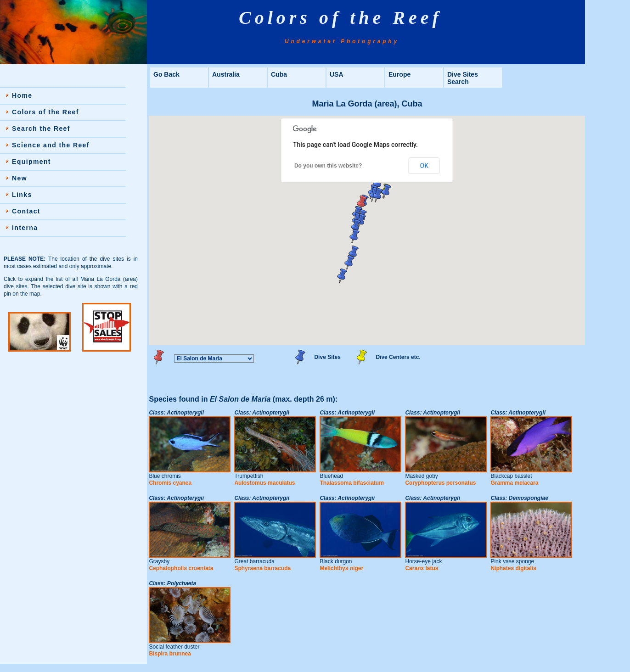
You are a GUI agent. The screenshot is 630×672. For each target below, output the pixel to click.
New (20, 178)
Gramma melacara (514, 483)
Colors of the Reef (45, 112)
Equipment (31, 162)
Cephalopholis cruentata (181, 568)
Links (22, 195)
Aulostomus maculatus (264, 483)
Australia (226, 74)
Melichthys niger (341, 568)
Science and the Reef (51, 145)
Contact (26, 211)
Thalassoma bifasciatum (352, 483)
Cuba (279, 74)
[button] (378, 195)
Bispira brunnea (170, 654)
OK (424, 166)
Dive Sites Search (463, 78)
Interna (25, 228)
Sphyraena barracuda (262, 568)
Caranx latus (422, 568)
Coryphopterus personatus (440, 483)
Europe (399, 74)
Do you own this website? (328, 166)
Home (22, 95)
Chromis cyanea (170, 483)
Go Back (166, 74)
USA (337, 74)
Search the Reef (41, 129)
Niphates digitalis (513, 568)
